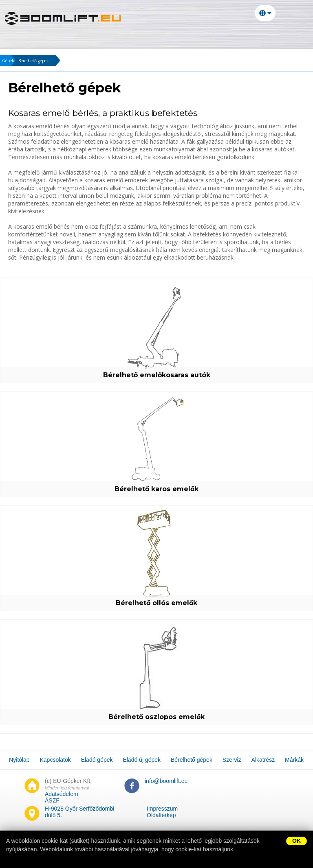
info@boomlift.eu (166, 781)
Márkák (109, 47)
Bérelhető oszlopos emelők (156, 717)
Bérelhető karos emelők (156, 489)
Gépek (8, 61)
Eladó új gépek (193, 35)
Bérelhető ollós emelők (156, 603)
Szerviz (26, 47)
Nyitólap (29, 35)
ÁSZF (52, 800)
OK (296, 841)
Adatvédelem (62, 794)
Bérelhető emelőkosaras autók (157, 375)
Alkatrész (68, 47)
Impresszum (162, 809)
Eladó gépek (134, 35)
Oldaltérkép (161, 815)
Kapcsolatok (78, 35)
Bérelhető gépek (261, 35)
